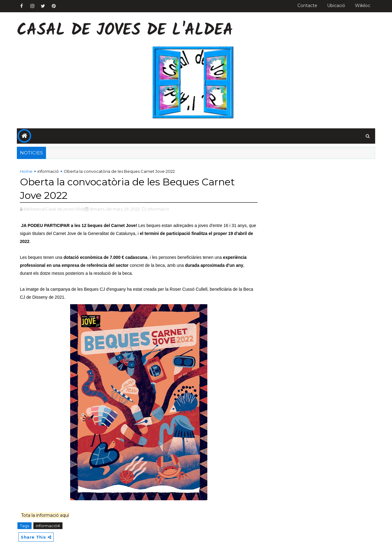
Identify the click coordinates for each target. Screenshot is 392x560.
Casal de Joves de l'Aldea (125, 31)
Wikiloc (363, 6)
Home (26, 171)
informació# (48, 526)
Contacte (307, 6)
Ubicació (336, 6)
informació (48, 171)
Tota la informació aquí (45, 515)
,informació (158, 209)
